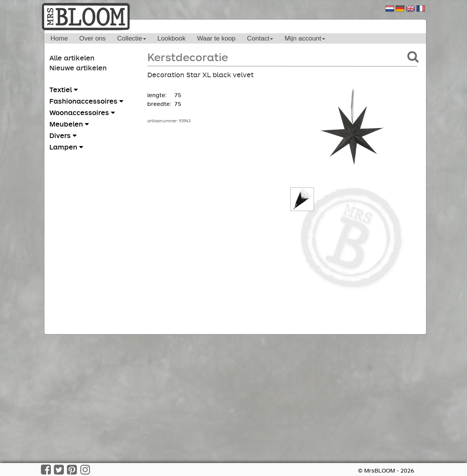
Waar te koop (216, 38)
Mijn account (305, 38)
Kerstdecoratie (188, 57)
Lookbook (172, 38)
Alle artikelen (72, 58)
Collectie (131, 38)
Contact (260, 38)
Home (59, 38)
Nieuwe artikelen (78, 68)
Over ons (92, 38)
